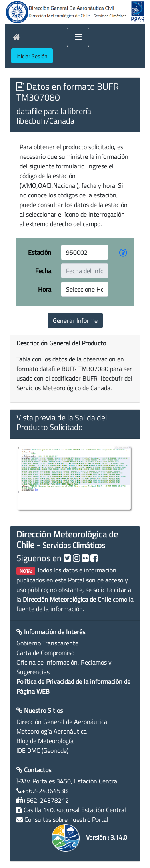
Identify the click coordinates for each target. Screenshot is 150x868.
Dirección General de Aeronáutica (62, 722)
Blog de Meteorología (45, 741)
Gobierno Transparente (47, 643)
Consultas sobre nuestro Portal (66, 819)
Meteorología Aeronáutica (52, 731)
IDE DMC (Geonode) (42, 750)
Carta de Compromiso (45, 653)
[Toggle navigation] (78, 37)
